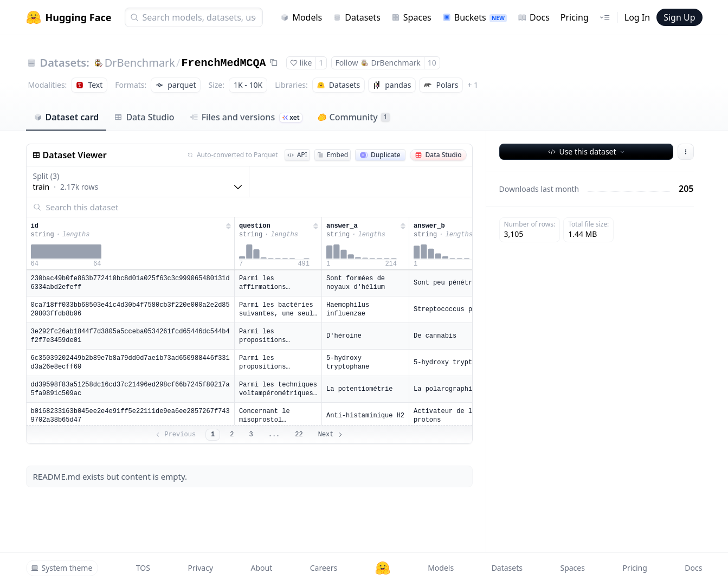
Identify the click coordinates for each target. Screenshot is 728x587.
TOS (143, 568)
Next (331, 435)
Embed (333, 155)
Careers (324, 568)
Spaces (411, 17)
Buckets (475, 17)
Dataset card (66, 117)
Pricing (575, 17)
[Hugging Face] (383, 568)
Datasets (357, 17)
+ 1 (473, 85)
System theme (62, 568)
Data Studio (144, 117)
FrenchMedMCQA (224, 63)
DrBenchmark (140, 63)
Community (354, 117)
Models (301, 17)
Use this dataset (587, 151)
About (262, 568)
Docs (534, 17)
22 (299, 435)
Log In (637, 17)
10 (432, 63)
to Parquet (233, 155)
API (297, 155)
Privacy (200, 568)
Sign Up (679, 17)
